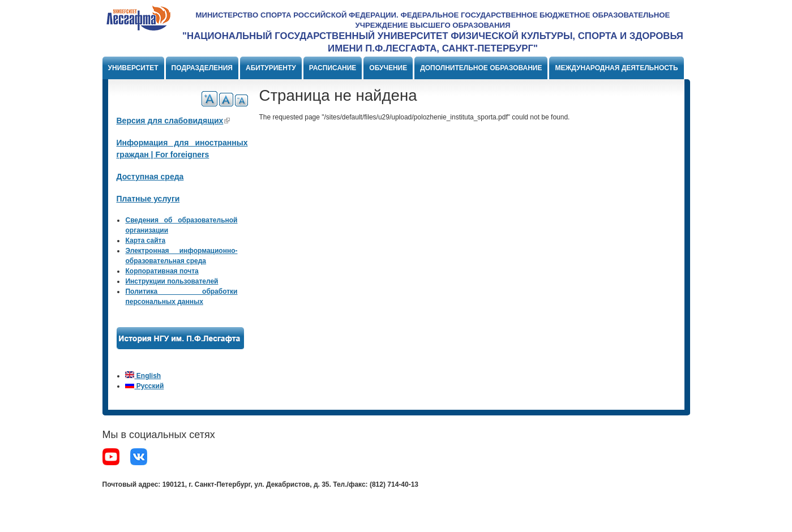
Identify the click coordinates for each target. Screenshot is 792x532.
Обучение (388, 68)
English (143, 376)
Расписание (333, 68)
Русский (144, 386)
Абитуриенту (271, 68)
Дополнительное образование (481, 68)
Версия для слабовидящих (174, 121)
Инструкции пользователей (172, 281)
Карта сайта (145, 241)
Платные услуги (148, 199)
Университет (133, 68)
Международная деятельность (616, 68)
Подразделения (202, 68)
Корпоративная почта (162, 271)
